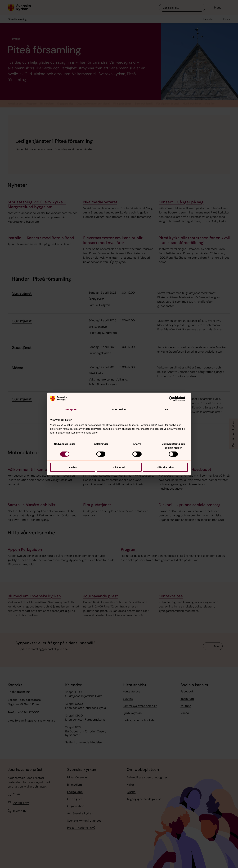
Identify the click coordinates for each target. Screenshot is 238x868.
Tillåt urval (119, 467)
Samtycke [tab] (71, 409)
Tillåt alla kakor (165, 467)
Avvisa (73, 467)
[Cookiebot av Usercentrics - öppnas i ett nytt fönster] (174, 399)
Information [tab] (119, 409)
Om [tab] (167, 409)
